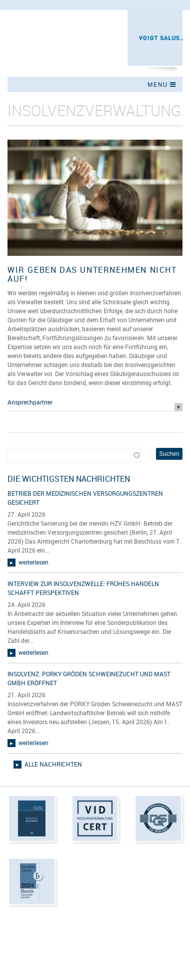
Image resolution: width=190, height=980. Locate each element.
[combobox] (74, 455)
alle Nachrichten (53, 764)
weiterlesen (33, 562)
